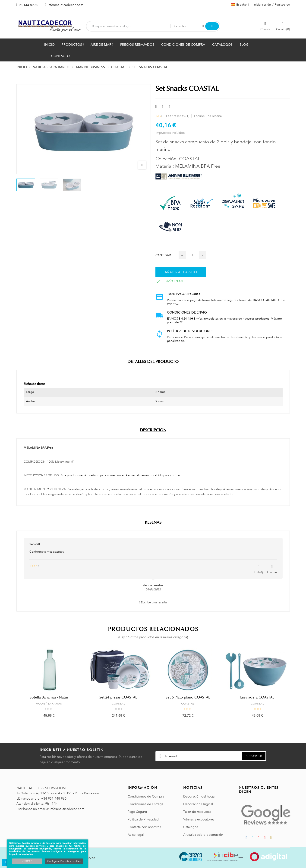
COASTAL (118, 704)
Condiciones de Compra (146, 796)
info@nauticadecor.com (65, 5)
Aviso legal (136, 835)
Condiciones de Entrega (145, 804)
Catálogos (191, 827)
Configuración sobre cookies (64, 861)
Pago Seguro (137, 812)
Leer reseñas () (178, 116)
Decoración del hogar (199, 796)
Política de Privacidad (143, 819)
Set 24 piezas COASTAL (118, 697)
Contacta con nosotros (144, 827)
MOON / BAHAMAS (49, 704)
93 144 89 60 (28, 5)
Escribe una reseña (208, 116)
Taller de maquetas (197, 812)
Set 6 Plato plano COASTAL (188, 697)
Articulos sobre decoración (203, 835)
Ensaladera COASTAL (257, 697)
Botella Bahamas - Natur (49, 697)
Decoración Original (198, 804)
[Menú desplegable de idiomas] (240, 5)
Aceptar (27, 861)
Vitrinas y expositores (199, 819)
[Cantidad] (192, 255)
